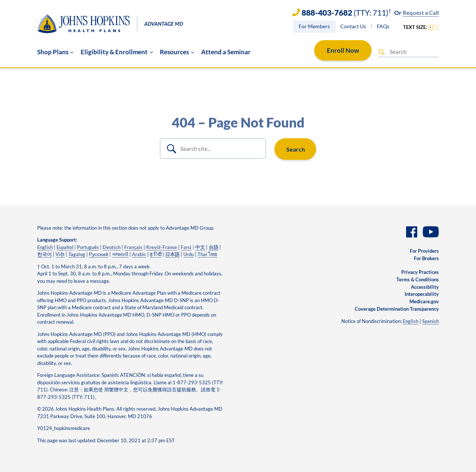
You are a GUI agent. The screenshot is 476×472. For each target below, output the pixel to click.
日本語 (172, 254)
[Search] (382, 52)
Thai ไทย (207, 254)
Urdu (189, 254)
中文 (200, 247)
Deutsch (112, 247)
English (45, 247)
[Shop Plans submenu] (55, 52)
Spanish (430, 321)
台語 (213, 247)
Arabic (139, 254)
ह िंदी (156, 254)
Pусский (99, 254)
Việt (60, 254)
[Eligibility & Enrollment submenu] (117, 52)
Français (133, 247)
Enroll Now (343, 50)
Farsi (186, 247)
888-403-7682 (327, 13)
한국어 (44, 254)
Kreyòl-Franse (162, 247)
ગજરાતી (120, 254)
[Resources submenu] (177, 52)
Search (296, 149)
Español (65, 247)
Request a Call (421, 13)
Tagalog (77, 254)
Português (88, 247)
